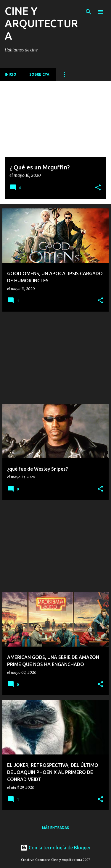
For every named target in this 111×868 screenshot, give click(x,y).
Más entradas (55, 828)
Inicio (11, 74)
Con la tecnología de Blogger (55, 848)
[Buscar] (89, 12)
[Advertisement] (55, 358)
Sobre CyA (39, 74)
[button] (98, 188)
